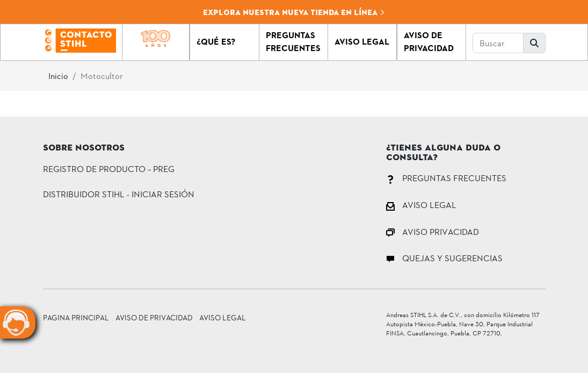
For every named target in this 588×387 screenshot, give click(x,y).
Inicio (58, 76)
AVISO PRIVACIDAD (433, 231)
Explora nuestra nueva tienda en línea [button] (294, 12)
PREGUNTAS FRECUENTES (446, 178)
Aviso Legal (223, 317)
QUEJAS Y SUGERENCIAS (444, 258)
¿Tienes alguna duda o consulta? (443, 153)
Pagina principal (76, 317)
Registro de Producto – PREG (109, 169)
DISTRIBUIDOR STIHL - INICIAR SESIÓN (119, 194)
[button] (224, 42)
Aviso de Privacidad (154, 317)
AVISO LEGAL (421, 205)
